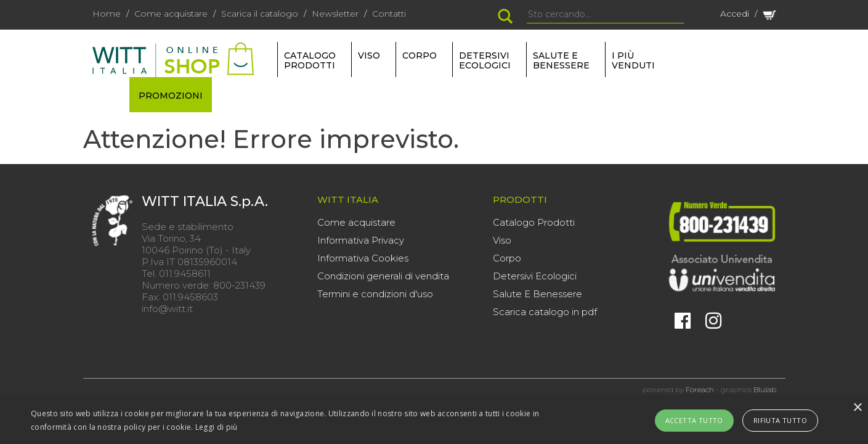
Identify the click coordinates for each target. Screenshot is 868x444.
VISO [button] (369, 55)
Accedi (735, 14)
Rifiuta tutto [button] (780, 420)
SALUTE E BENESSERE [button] (561, 60)
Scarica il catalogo (260, 14)
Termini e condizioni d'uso (375, 294)
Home (107, 14)
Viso (502, 240)
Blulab (765, 389)
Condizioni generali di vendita (383, 276)
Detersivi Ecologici (535, 276)
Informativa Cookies (363, 258)
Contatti (389, 14)
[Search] (605, 15)
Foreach (700, 389)
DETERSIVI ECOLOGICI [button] (485, 60)
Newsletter (335, 14)
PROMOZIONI (171, 96)
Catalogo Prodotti (534, 222)
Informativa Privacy (361, 240)
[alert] (434, 421)
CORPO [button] (420, 55)
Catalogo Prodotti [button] (310, 60)
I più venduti (633, 60)
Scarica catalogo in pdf (545, 312)
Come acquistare (171, 14)
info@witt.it (167, 309)
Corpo (507, 258)
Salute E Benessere (537, 294)
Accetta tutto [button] (694, 420)
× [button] (857, 408)
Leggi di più (217, 427)
